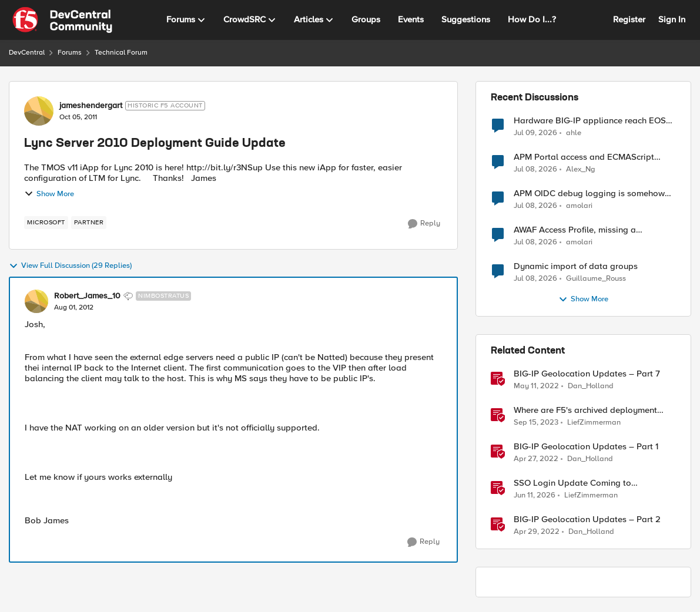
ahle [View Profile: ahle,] (574, 132)
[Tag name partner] (89, 223)
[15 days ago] (535, 133)
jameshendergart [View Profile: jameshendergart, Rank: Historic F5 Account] (91, 106)
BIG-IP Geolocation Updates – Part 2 (587, 519)
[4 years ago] (536, 386)
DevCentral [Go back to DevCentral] (27, 53)
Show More (49, 194)
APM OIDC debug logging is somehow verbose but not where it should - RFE (589, 194)
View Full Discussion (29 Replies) (70, 266)
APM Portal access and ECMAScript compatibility (584, 157)
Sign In (672, 19)
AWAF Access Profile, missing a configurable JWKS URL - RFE (575, 230)
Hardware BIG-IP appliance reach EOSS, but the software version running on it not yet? (595, 121)
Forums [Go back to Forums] (70, 53)
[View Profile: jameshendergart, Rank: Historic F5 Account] (39, 111)
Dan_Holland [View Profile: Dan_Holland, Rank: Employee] (591, 386)
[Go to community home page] (62, 20)
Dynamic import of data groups (576, 266)
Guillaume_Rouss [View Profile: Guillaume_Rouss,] (596, 279)
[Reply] (424, 224)
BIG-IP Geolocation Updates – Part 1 (586, 447)
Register (629, 19)
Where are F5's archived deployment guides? (585, 410)
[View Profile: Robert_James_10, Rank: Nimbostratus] (36, 301)
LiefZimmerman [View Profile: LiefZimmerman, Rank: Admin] (594, 423)
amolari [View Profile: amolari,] (579, 206)
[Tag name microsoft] (46, 223)
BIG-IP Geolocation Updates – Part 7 (587, 374)
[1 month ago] (535, 496)
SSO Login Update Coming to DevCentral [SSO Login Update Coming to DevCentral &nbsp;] (572, 483)
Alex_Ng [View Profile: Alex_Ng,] (581, 169)
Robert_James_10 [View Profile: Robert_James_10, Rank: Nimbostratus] (87, 296)
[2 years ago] (536, 423)
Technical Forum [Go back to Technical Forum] (121, 53)
